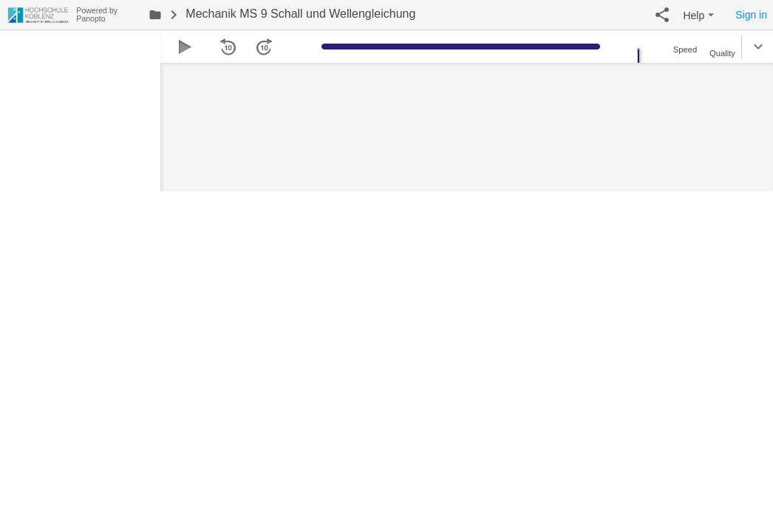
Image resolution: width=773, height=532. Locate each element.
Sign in (751, 15)
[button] (662, 15)
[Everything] (38, 13)
